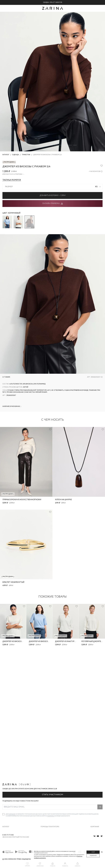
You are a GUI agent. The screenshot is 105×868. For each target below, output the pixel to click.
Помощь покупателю (50, 796)
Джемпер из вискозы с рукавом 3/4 (19, 642)
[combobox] (52, 187)
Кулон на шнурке (63, 500)
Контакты (94, 810)
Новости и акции (97, 815)
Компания (95, 796)
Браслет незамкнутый (13, 582)
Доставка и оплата (47, 800)
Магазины (94, 820)
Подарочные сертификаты (50, 820)
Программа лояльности (49, 815)
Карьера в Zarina (96, 805)
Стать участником (53, 764)
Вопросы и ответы (47, 810)
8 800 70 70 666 (8, 835)
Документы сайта (47, 825)
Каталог (6, 796)
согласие (12, 784)
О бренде (94, 800)
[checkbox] (3, 784)
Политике (51, 786)
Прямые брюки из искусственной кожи (22, 500)
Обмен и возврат (46, 805)
